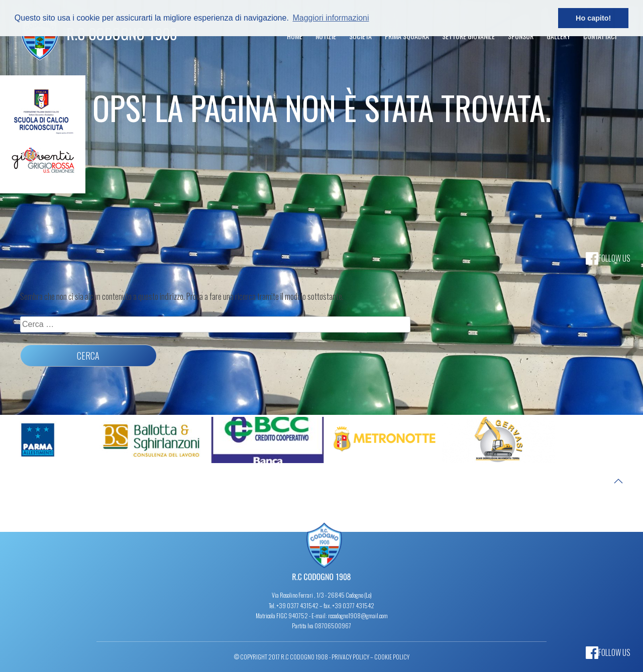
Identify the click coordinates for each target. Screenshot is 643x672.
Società (360, 36)
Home (295, 36)
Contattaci (600, 36)
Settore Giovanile (468, 36)
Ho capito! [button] (593, 18)
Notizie (326, 36)
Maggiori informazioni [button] (331, 18)
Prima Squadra (407, 36)
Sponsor (521, 36)
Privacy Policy (350, 657)
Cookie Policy (392, 657)
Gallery (558, 36)
